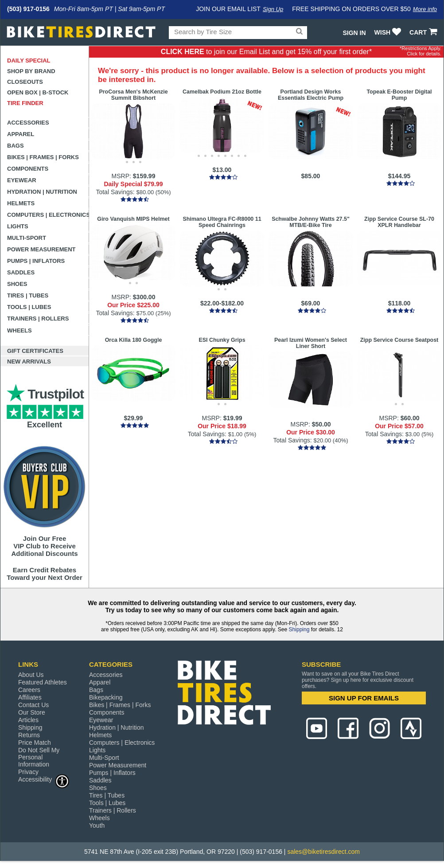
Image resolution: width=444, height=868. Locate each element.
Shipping (299, 629)
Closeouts (25, 82)
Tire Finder (25, 103)
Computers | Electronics (48, 215)
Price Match (35, 743)
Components (28, 169)
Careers (29, 690)
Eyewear (22, 180)
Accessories (28, 123)
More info (425, 9)
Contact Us (33, 705)
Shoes (17, 284)
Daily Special (29, 61)
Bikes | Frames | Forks (43, 157)
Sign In (354, 33)
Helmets (21, 203)
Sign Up (273, 9)
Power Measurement (41, 249)
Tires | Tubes (28, 295)
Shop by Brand (31, 71)
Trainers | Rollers (38, 319)
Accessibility (44, 779)
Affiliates (30, 697)
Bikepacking (106, 697)
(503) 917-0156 (28, 9)
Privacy (28, 772)
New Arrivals (29, 362)
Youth (97, 825)
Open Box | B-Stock (38, 92)
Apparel (21, 134)
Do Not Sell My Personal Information (39, 757)
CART (424, 32)
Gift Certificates (35, 351)
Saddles (21, 272)
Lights (18, 226)
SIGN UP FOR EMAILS (364, 698)
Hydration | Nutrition (42, 192)
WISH (389, 32)
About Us (31, 675)
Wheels (19, 330)
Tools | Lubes (29, 307)
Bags (16, 146)
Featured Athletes (43, 682)
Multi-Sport (27, 238)
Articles (28, 720)
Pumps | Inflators (36, 261)
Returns (29, 735)
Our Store (32, 712)
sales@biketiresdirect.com (323, 852)
